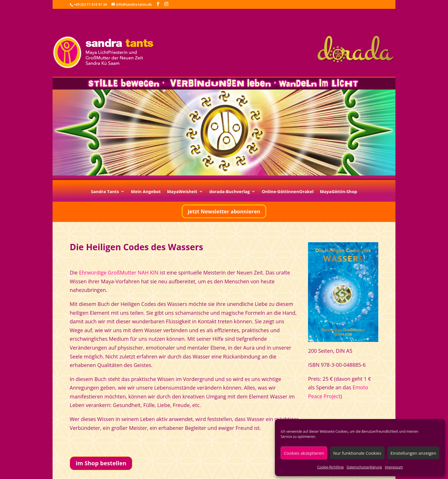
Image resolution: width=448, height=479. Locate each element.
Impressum (394, 467)
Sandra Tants (105, 192)
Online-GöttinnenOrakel (288, 192)
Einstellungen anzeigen (413, 453)
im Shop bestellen (101, 463)
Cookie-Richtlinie (330, 467)
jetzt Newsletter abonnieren (224, 211)
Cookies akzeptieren (304, 453)
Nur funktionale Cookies (357, 453)
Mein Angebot (146, 192)
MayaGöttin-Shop (339, 192)
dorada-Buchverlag (229, 192)
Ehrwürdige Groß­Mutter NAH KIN (119, 272)
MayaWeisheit (182, 192)
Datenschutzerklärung (364, 467)
